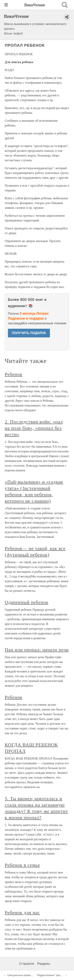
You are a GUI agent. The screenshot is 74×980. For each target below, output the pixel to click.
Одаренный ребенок (27, 602)
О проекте (27, 964)
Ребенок (14, 374)
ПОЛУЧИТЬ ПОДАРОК (29, 333)
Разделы (44, 964)
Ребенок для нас (22, 913)
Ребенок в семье (22, 865)
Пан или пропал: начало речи (37, 650)
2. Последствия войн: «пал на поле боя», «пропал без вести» (34, 428)
